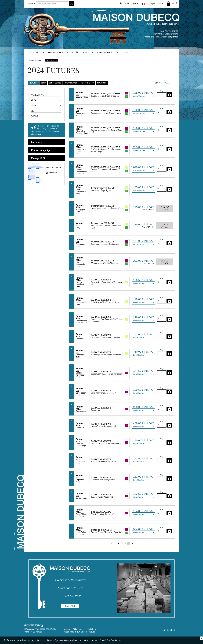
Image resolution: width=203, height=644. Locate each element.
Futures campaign (46, 150)
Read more (116, 640)
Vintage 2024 (46, 158)
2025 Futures (79, 52)
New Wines (102, 83)
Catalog (33, 52)
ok (71, 4)
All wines (33, 83)
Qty (162, 91)
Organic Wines (71, 83)
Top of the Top (87, 83)
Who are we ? (104, 52)
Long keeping (55, 83)
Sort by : (158, 83)
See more (70, 606)
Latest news (46, 142)
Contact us (169, 630)
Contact (126, 52)
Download (53, 173)
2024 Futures (55, 52)
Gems (43, 83)
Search (31, 4)
